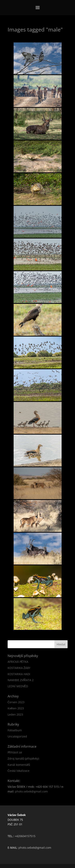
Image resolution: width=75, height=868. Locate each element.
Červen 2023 (16, 702)
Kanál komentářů (19, 765)
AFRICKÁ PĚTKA (18, 662)
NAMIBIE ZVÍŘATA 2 (21, 680)
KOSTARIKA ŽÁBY (19, 668)
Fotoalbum (15, 730)
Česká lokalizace (18, 771)
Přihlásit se (15, 752)
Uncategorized (17, 736)
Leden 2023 (15, 714)
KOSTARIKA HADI (19, 674)
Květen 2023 (16, 708)
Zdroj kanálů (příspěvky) (23, 759)
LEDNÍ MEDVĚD (18, 686)
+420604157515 (25, 836)
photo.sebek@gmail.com (31, 791)
